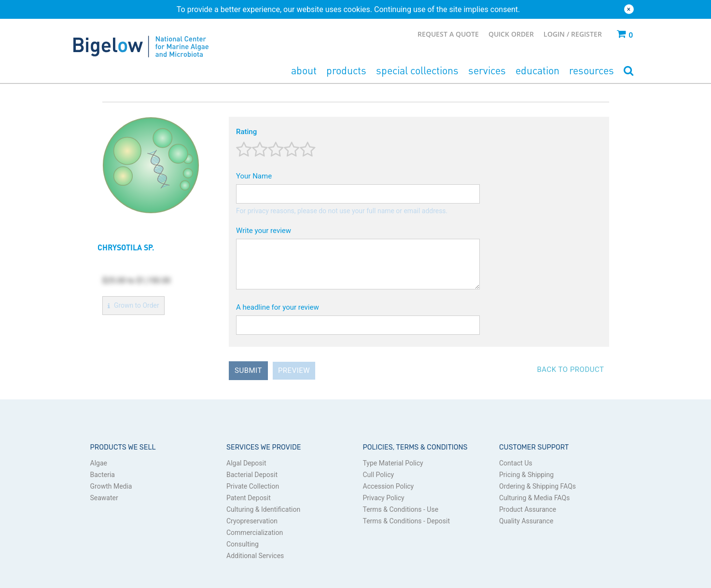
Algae (99, 463)
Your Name (254, 176)
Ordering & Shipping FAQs (537, 486)
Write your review (264, 231)
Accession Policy (389, 486)
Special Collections (417, 70)
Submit (248, 370)
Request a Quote (448, 34)
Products (346, 70)
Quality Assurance (526, 521)
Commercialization (255, 533)
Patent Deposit (249, 498)
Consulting (243, 544)
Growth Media (111, 486)
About (304, 70)
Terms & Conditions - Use (401, 509)
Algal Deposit (246, 463)
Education (537, 70)
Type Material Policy (393, 463)
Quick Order (511, 34)
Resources (592, 70)
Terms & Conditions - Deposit (407, 521)
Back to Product (570, 369)
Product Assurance (528, 509)
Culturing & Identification (263, 509)
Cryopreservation (252, 521)
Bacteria (103, 475)
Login (555, 34)
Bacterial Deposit (252, 475)
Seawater (104, 498)
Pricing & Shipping (526, 475)
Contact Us (516, 463)
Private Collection (253, 486)
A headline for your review (278, 307)
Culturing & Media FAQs (534, 498)
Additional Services (255, 556)
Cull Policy (379, 475)
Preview (294, 370)
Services (487, 70)
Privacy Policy (384, 498)
